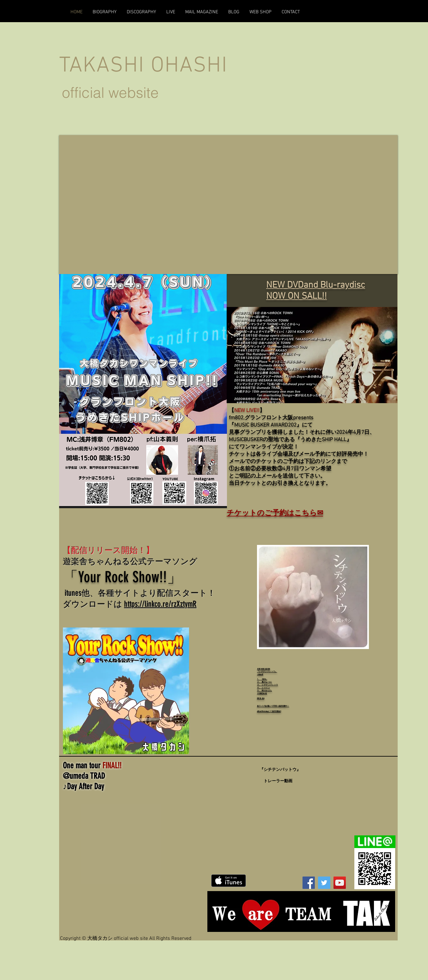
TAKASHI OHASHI (143, 66)
